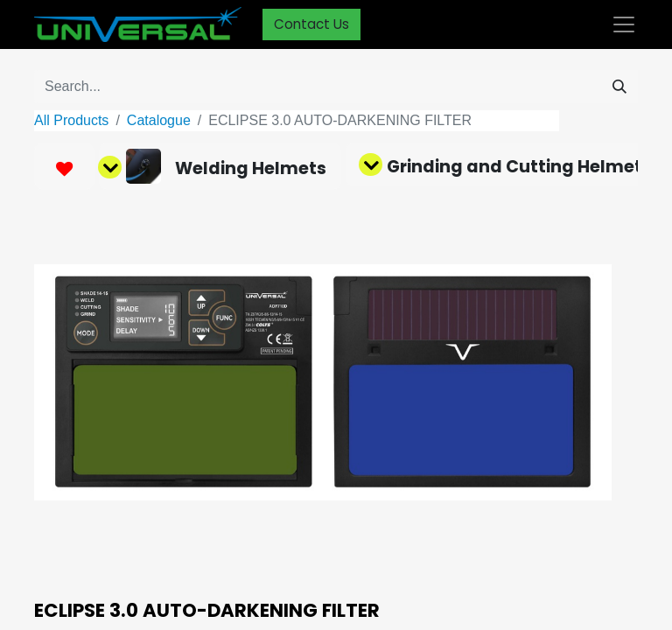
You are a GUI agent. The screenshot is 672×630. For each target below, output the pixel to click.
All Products (71, 120)
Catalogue (159, 120)
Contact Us (311, 24)
